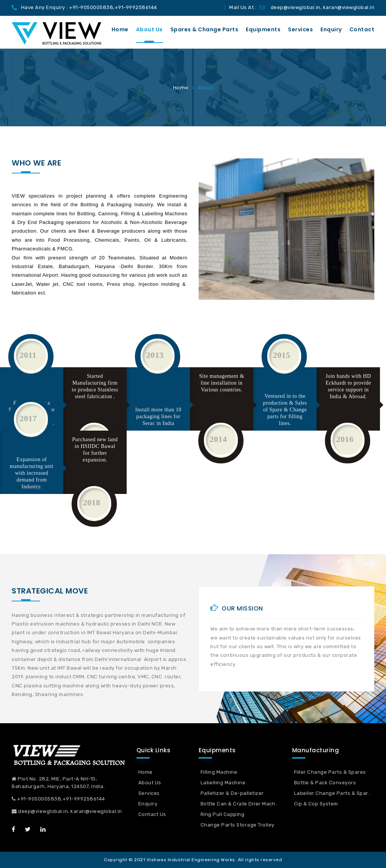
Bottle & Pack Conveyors (325, 783)
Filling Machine (219, 772)
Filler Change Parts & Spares (330, 772)
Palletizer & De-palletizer (232, 793)
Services (300, 29)
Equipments (263, 29)
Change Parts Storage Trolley (237, 825)
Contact (362, 29)
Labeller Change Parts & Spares (334, 793)
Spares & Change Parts (204, 29)
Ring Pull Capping (223, 814)
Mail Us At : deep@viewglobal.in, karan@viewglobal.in (302, 7)
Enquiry (331, 29)
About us (149, 29)
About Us (150, 783)
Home (120, 29)
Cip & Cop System (316, 804)
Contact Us (152, 814)
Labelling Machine (223, 783)
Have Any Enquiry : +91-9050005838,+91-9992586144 (89, 7)
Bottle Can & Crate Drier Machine (242, 804)
